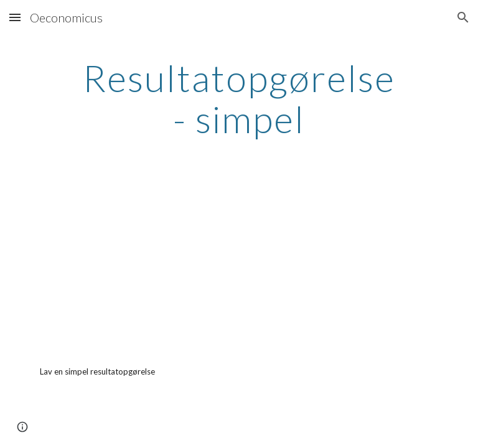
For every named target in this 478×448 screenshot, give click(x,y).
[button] (15, 17)
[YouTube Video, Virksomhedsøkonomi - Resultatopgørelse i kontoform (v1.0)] (134, 262)
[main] (239, 98)
